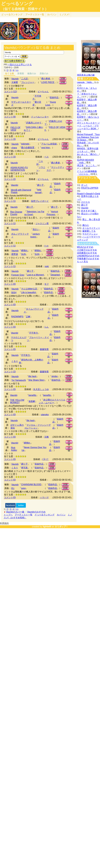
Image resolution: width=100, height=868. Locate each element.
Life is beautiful (28, 292)
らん (46, 327)
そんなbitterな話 (29, 289)
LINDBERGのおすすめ (88, 256)
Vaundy (15, 79)
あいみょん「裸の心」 (88, 154)
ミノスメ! (64, 15)
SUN (23, 254)
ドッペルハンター (40, 117)
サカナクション (90, 234)
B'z (13, 488)
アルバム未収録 (49, 144)
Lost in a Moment (35, 275)
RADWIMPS (17, 317)
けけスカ (86, 202)
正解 (28, 317)
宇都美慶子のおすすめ (88, 259)
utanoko (45, 415)
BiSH (14, 293)
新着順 (21, 73)
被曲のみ (32, 73)
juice (23, 488)
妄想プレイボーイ (40, 201)
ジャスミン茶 (42, 223)
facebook (10, 505)
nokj (47, 266)
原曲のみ (44, 73)
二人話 (24, 79)
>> (17, 70)
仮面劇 (32, 401)
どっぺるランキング (45, 515)
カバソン (52, 15)
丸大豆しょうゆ (41, 389)
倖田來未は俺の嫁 (86, 75)
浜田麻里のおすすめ (87, 253)
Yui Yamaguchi (19, 380)
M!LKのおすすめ (85, 247)
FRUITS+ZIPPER (90, 188)
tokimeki (25, 144)
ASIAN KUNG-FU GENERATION (19, 169)
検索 (24, 56)
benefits (32, 395)
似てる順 (10, 73)
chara (14, 148)
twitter (21, 505)
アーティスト (35, 15)
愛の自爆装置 (28, 148)
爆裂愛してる (89, 231)
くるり (15, 361)
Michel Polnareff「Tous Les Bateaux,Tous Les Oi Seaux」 (88, 137)
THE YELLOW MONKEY (17, 401)
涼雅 (46, 437)
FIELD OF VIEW (15, 129)
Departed (55, 275)
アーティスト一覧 (24, 515)
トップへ (8, 515)
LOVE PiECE (48, 82)
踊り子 (40, 185)
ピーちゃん (43, 92)
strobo (54, 376)
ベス (46, 157)
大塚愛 (15, 82)
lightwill (47, 527)
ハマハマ (44, 497)
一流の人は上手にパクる (20, 65)
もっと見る (82, 262)
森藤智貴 (44, 349)
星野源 (15, 254)
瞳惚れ (24, 250)
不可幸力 (34, 333)
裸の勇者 (46, 79)
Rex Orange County (16, 213)
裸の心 (86, 225)
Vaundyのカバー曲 (15, 512)
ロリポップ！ (61, 527)
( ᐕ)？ (45, 459)
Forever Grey (18, 275)
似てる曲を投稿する (14, 61)
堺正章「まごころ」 (87, 166)
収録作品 (54, 97)
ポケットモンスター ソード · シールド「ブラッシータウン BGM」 (88, 126)
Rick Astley (14, 449)
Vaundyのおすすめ (36, 512)
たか (46, 246)
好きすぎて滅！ (89, 211)
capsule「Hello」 (86, 82)
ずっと (84, 185)
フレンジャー (28, 82)
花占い (36, 229)
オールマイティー (91, 228)
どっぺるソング (17, 4)
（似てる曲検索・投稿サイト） (25, 9)
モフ (46, 284)
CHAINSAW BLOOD (31, 484)
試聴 (63, 79)
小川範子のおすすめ (87, 250)
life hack (32, 376)
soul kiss (45, 148)
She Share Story (36, 380)
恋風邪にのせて (34, 123)
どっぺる (12, 15)
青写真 (24, 468)
